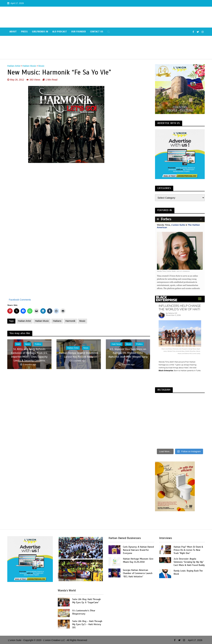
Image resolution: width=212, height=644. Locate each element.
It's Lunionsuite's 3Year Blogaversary (84, 612)
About (13, 32)
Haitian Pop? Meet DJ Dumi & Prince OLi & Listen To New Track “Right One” (188, 550)
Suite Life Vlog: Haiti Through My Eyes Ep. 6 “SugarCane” (86, 601)
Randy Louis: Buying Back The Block (188, 572)
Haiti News (116, 344)
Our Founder (79, 32)
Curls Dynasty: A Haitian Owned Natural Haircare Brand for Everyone (138, 550)
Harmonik (70, 321)
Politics (38, 344)
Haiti (18, 344)
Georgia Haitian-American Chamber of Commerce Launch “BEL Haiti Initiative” (138, 573)
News (27, 344)
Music (41, 66)
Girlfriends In (40, 32)
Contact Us (97, 32)
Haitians (57, 321)
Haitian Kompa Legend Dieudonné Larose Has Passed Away (79, 355)
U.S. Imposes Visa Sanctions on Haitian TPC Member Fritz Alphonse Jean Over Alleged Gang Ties (128, 355)
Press (24, 32)
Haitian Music (29, 66)
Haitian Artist (14, 66)
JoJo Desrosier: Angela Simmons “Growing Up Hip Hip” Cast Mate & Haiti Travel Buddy (189, 562)
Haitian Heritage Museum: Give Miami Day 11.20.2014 (138, 560)
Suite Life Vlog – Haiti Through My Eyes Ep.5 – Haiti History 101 (87, 624)
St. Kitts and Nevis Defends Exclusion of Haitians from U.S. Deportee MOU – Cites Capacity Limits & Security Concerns (29, 355)
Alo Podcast (60, 32)
